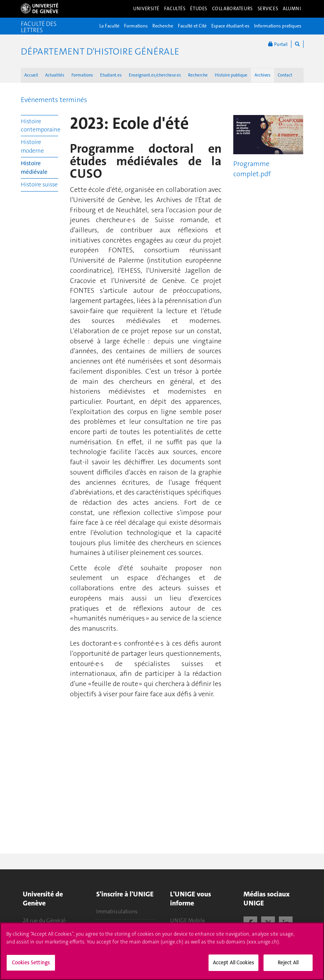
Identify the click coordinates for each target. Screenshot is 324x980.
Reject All (288, 963)
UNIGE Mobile (188, 920)
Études (199, 9)
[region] (162, 951)
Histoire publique (231, 75)
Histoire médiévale (34, 167)
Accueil (31, 75)
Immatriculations (117, 911)
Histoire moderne (32, 146)
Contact (285, 75)
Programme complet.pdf (252, 169)
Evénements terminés (54, 100)
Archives (263, 75)
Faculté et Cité (192, 26)
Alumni (292, 9)
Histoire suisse (39, 184)
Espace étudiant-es (230, 26)
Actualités (55, 75)
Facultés (175, 9)
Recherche (163, 26)
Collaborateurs (232, 9)
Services (268, 9)
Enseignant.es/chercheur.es (155, 75)
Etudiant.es (111, 75)
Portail (278, 44)
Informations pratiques (278, 26)
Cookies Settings (31, 963)
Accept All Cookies (233, 963)
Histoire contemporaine (39, 125)
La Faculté (109, 26)
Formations (136, 26)
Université (146, 9)
